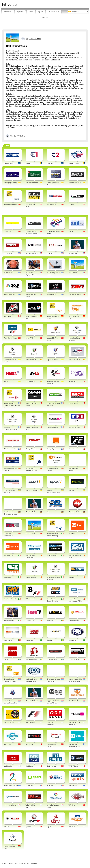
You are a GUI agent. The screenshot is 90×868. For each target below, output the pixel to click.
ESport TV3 (29, 338)
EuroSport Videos (74, 360)
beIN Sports (72, 381)
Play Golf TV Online (17, 136)
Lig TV (49, 827)
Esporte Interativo (31, 660)
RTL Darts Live (9, 723)
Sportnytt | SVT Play (11, 183)
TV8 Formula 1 (30, 599)
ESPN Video (8, 253)
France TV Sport (52, 427)
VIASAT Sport (73, 766)
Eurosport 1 (29, 163)
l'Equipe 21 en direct (11, 449)
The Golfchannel (12, 51)
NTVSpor (7, 827)
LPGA (8, 110)
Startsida (8, 12)
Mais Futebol (8, 640)
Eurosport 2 (51, 163)
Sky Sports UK (52, 204)
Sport (40, 12)
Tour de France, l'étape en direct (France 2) (12, 406)
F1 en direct (72, 449)
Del (48, 512)
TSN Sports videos (75, 294)
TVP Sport (72, 827)
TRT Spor (72, 805)
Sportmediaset (52, 555)
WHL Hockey (8, 316)
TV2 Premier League (11, 786)
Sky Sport (72, 577)
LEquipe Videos (31, 449)
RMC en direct (73, 403)
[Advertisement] (45, 23)
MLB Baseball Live (32, 701)
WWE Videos (51, 294)
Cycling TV (8, 232)
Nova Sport (51, 786)
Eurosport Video (74, 163)
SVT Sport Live (9, 163)
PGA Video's (73, 273)
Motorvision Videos (75, 512)
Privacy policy (24, 863)
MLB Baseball (30, 512)
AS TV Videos (30, 381)
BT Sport (71, 204)
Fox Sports (72, 640)
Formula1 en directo (11, 338)
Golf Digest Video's (32, 253)
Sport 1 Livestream (32, 490)
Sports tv (28, 827)
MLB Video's (73, 253)
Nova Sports (73, 786)
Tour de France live (10, 204)
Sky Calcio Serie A (10, 599)
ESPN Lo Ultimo (74, 660)
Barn (31, 12)
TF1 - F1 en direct (74, 427)
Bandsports (29, 640)
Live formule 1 (30, 723)
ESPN (6, 660)
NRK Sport (29, 766)
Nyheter (20, 12)
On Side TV (29, 744)
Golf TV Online (30, 534)
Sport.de (71, 490)
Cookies (34, 863)
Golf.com (10, 64)
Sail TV (71, 232)
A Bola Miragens (74, 621)
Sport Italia (8, 577)
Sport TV (50, 621)
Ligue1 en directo (53, 360)
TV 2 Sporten (51, 766)
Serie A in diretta (31, 577)
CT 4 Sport (29, 786)
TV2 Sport (7, 744)
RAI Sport (72, 534)
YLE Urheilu (8, 766)
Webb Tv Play (54, 12)
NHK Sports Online (10, 805)
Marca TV (7, 381)
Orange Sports (52, 449)
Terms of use (13, 863)
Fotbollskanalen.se (32, 183)
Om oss (3, 863)
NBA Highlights (9, 621)
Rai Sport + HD (9, 555)
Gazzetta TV (30, 621)
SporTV (49, 640)
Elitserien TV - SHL (75, 183)
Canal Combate (52, 660)
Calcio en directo (31, 360)
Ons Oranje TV (73, 701)
